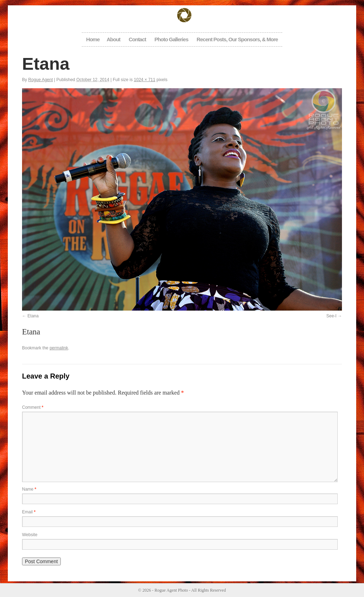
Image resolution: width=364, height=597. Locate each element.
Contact (137, 39)
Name (29, 489)
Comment (33, 407)
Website (30, 535)
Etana (33, 316)
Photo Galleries (171, 39)
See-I (331, 316)
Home (93, 39)
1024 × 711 (145, 80)
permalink (59, 348)
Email (29, 512)
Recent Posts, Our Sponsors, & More (237, 39)
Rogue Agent (40, 80)
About (113, 39)
